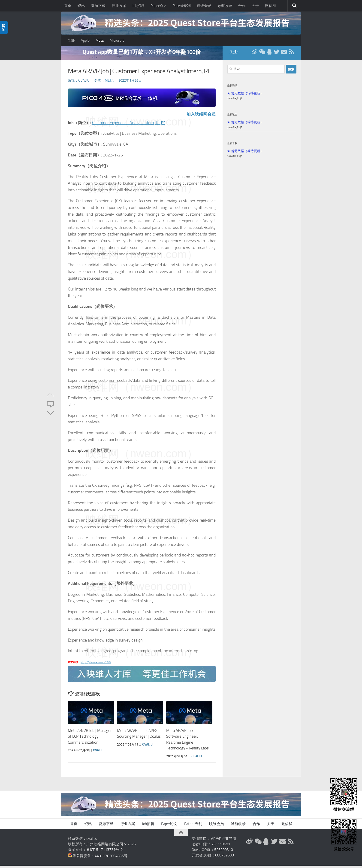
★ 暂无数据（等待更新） (245, 95)
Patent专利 (182, 6)
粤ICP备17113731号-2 (105, 852)
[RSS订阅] (291, 54)
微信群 (271, 6)
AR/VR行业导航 (224, 841)
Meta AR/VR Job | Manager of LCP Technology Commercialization (90, 739)
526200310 (224, 852)
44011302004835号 (111, 858)
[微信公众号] (262, 54)
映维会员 (204, 6)
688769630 (225, 857)
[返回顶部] (181, 835)
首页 (68, 6)
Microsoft (117, 40)
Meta (100, 40)
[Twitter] (277, 54)
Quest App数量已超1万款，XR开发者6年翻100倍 (142, 54)
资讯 (81, 6)
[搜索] (294, 6)
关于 (255, 6)
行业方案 (119, 6)
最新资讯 (232, 88)
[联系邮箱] (284, 54)
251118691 (221, 846)
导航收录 (225, 6)
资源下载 (98, 6)
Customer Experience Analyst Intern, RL (128, 125)
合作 (242, 6)
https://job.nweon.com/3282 (96, 665)
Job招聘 (138, 6)
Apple (85, 40)
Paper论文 (159, 6)
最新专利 (232, 146)
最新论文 (232, 117)
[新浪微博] (254, 54)
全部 (71, 40)
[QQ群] (269, 54)
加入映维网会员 (201, 116)
